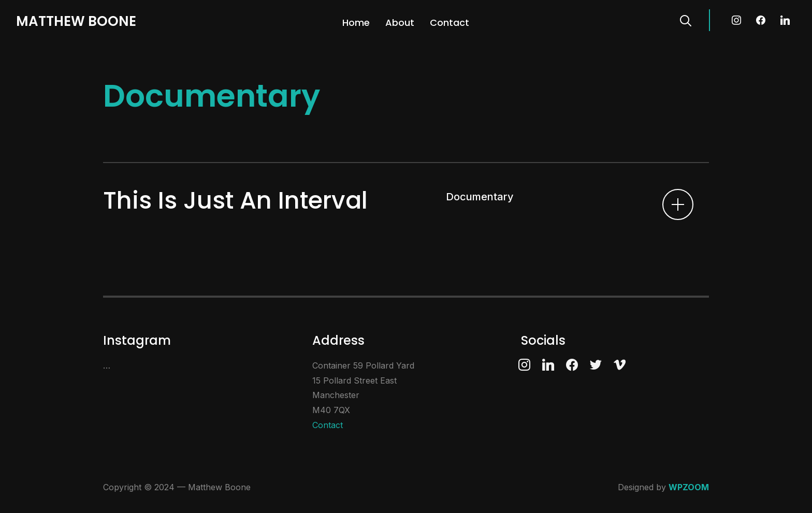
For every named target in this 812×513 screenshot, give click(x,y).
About (400, 23)
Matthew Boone (76, 21)
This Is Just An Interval (235, 200)
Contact (450, 23)
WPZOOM (689, 487)
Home (356, 23)
